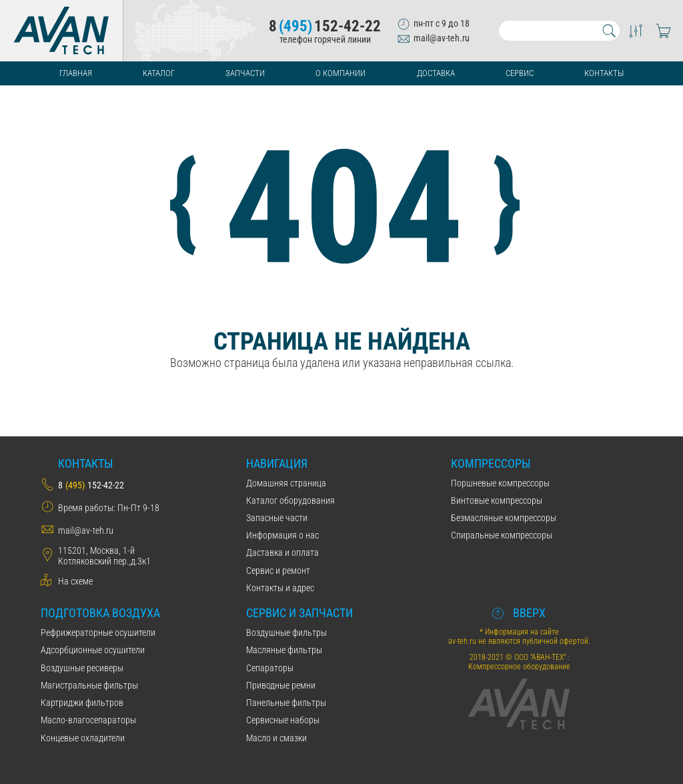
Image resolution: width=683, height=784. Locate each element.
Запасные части (277, 518)
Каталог (159, 73)
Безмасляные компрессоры (504, 518)
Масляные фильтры (284, 650)
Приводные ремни (281, 685)
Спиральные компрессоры (502, 535)
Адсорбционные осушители (93, 650)
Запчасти (245, 73)
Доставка (436, 73)
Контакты (604, 73)
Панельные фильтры (286, 703)
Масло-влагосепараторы (88, 720)
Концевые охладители (83, 738)
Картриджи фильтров (82, 703)
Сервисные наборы (283, 720)
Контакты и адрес (280, 588)
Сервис (520, 73)
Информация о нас (282, 535)
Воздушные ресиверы (82, 668)
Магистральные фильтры (89, 685)
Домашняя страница (286, 483)
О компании (340, 73)
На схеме (75, 581)
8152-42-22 (325, 26)
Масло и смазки (276, 738)
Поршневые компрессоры (500, 483)
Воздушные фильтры (286, 633)
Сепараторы (270, 668)
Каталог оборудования (290, 500)
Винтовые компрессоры (497, 500)
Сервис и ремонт (278, 570)
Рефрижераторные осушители (98, 633)
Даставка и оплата (282, 552)
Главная (76, 73)
